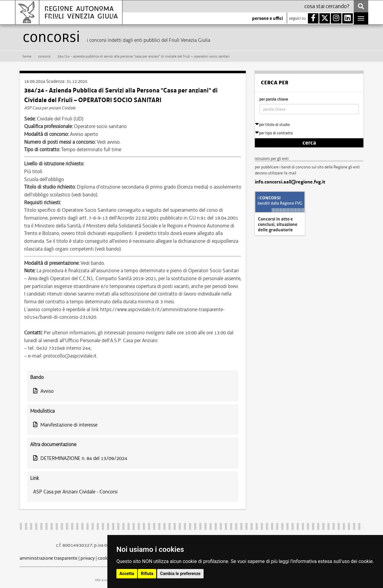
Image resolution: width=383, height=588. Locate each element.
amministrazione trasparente (49, 558)
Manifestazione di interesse (65, 425)
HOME (27, 56)
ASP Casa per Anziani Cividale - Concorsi (75, 492)
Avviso (43, 391)
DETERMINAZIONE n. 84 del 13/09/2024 (80, 458)
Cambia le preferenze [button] (180, 574)
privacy (88, 558)
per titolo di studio (272, 125)
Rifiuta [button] (147, 574)
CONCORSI (44, 56)
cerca (309, 143)
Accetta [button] (127, 574)
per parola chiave (274, 99)
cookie (104, 558)
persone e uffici (267, 18)
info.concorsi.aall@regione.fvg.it (290, 182)
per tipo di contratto (274, 133)
